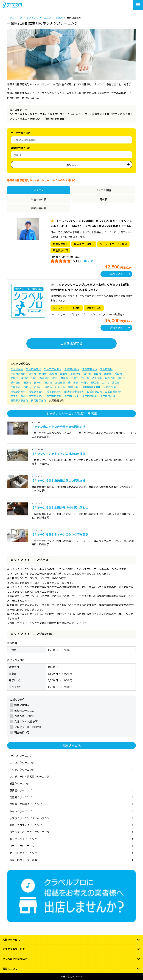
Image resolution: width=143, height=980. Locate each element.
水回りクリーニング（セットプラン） (31, 818)
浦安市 (48, 383)
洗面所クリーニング (21, 797)
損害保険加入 (22, 705)
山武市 (48, 387)
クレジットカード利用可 (28, 727)
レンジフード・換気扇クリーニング (29, 777)
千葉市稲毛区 (72, 369)
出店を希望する (71, 343)
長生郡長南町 (108, 396)
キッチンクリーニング (22, 770)
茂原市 (108, 374)
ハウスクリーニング (21, 756)
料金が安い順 (39, 199)
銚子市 (32, 374)
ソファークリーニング (22, 846)
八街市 (85, 383)
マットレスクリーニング (23, 853)
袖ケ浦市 (73, 383)
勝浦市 (64, 378)
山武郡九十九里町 (74, 392)
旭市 (34, 378)
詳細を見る (116, 274)
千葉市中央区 (33, 369)
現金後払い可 (22, 732)
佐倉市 (14, 378)
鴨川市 (121, 378)
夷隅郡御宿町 (38, 400)
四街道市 (60, 383)
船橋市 (53, 374)
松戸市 (87, 374)
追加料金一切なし (24, 711)
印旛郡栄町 (110, 387)
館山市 (64, 374)
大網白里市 (74, 387)
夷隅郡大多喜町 (19, 400)
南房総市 (16, 387)
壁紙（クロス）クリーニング (26, 825)
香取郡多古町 (36, 392)
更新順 (103, 199)
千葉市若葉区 (90, 369)
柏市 (55, 378)
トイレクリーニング (21, 811)
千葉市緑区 (106, 369)
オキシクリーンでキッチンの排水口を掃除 (58, 454)
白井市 (105, 383)
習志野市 (44, 378)
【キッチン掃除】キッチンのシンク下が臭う (60, 534)
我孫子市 (110, 378)
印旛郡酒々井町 (92, 387)
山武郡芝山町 (95, 392)
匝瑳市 (27, 387)
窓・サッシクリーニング (23, 839)
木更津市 (75, 374)
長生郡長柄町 (90, 396)
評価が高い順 (39, 208)
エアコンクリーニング (22, 762)
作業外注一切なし (24, 716)
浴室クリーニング (19, 783)
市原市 (75, 378)
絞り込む (71, 165)
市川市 (43, 374)
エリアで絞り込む (21, 133)
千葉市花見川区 (53, 369)
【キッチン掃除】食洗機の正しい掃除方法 (58, 481)
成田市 (118, 374)
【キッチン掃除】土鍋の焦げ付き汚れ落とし (60, 508)
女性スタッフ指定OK (26, 721)
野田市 (97, 374)
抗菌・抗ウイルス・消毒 (23, 860)
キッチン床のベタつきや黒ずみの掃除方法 (58, 427)
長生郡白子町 (72, 396)
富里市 (116, 383)
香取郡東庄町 (54, 392)
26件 (91, 261)
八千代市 (97, 378)
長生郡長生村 (54, 396)
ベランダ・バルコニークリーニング (29, 832)
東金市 (25, 378)
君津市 (27, 383)
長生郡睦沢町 (36, 396)
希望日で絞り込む (21, 148)
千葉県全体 (17, 369)
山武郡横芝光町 (114, 392)
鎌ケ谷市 (16, 383)
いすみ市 (60, 387)
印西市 (95, 383)
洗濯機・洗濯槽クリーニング (26, 804)
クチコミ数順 (103, 190)
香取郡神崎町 (18, 392)
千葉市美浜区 (18, 374)
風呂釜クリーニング (21, 790)
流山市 (85, 378)
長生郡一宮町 (18, 396)
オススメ (39, 190)
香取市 (38, 387)
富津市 (38, 383)
